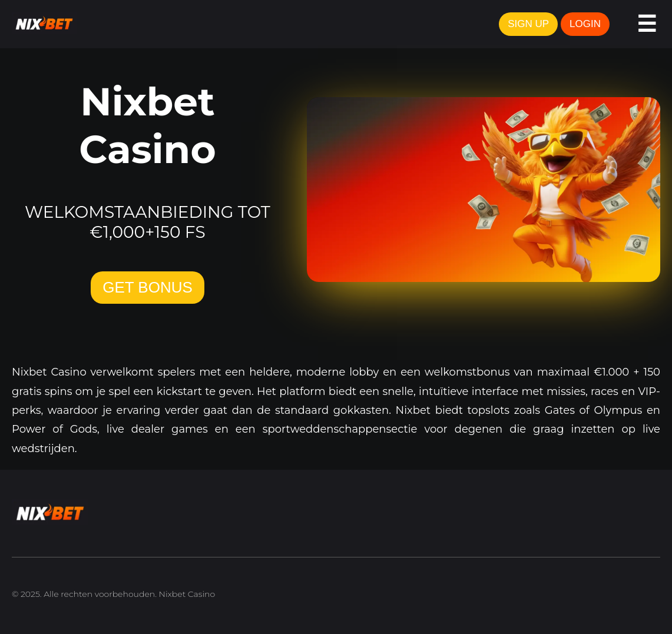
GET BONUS (148, 287)
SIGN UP (528, 24)
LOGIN (585, 24)
